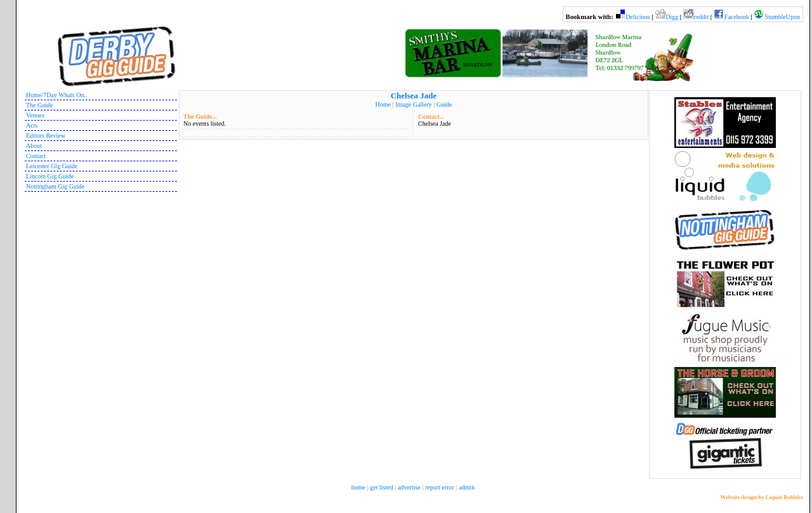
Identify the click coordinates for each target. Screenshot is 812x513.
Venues (35, 115)
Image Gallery (413, 104)
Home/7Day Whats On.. (56, 95)
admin (467, 487)
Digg (672, 17)
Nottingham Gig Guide (55, 186)
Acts (32, 125)
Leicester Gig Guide (52, 166)
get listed (381, 487)
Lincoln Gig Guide (50, 176)
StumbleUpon (782, 17)
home (358, 487)
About (34, 146)
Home (383, 104)
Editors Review (46, 136)
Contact (36, 156)
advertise (409, 487)
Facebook (737, 17)
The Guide (40, 105)
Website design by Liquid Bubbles (762, 497)
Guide (444, 104)
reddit (701, 17)
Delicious (638, 17)
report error (440, 487)
